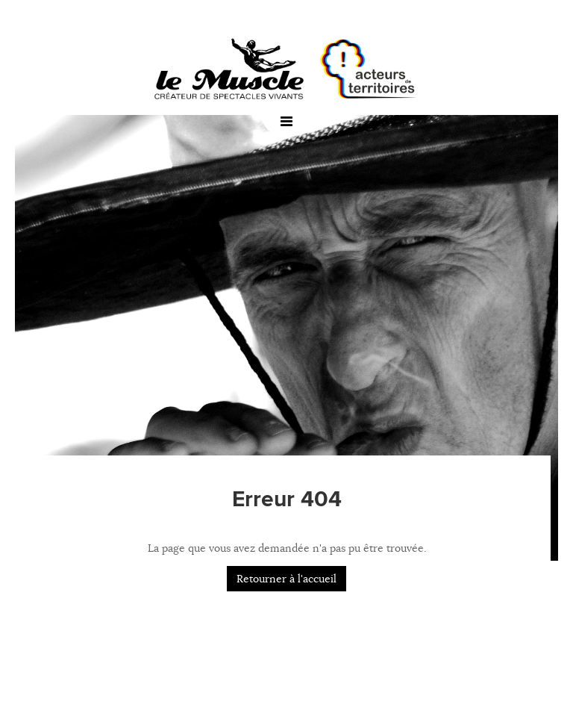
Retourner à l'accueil (286, 579)
